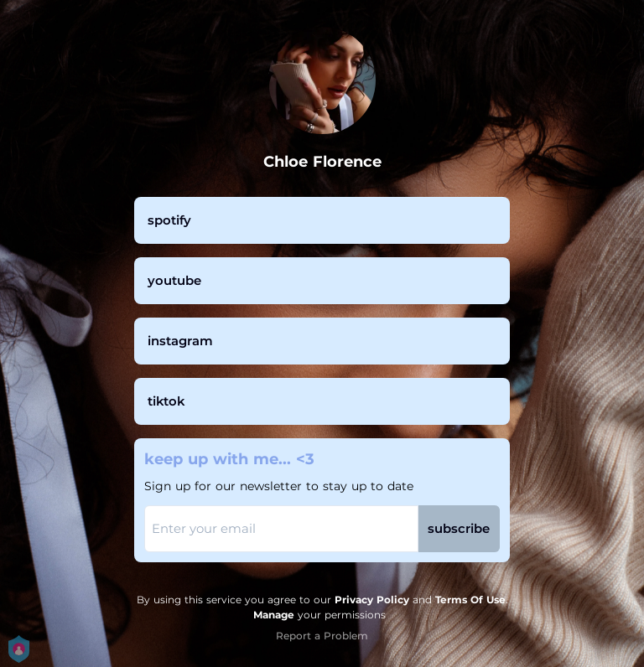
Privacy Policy (372, 600)
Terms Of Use (470, 600)
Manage (274, 615)
